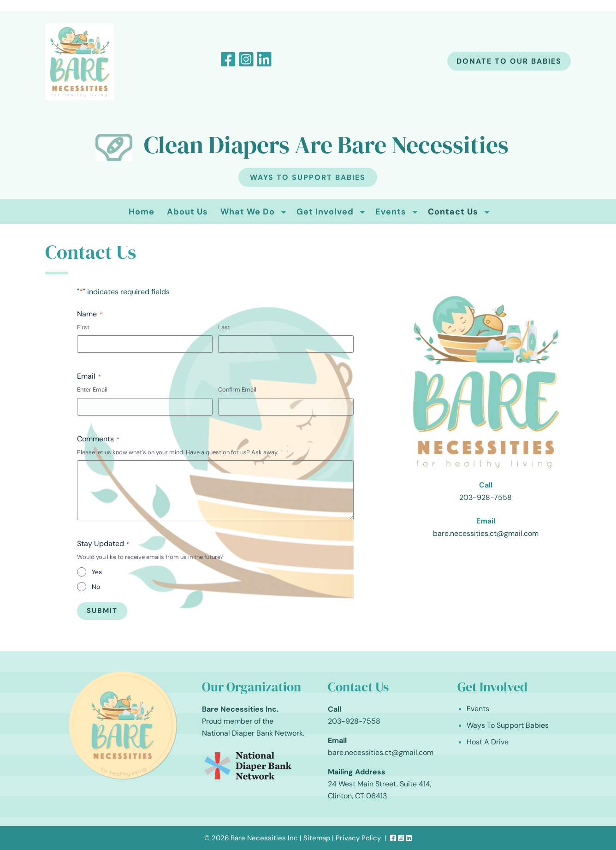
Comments (98, 439)
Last (224, 327)
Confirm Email (237, 389)
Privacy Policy (358, 838)
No (96, 587)
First (83, 327)
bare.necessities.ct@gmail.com (486, 533)
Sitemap (317, 838)
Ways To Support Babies (308, 177)
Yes (97, 572)
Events (391, 212)
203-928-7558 (486, 497)
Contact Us (453, 212)
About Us (187, 212)
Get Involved (325, 212)
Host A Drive (488, 742)
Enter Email (92, 389)
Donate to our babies (509, 61)
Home (142, 212)
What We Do (248, 212)
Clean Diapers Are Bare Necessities (326, 145)
